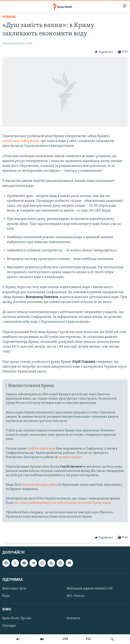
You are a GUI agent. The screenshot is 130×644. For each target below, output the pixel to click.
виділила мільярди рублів (40, 485)
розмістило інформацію (21, 141)
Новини (9, 17)
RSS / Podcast (76, 596)
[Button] (104, 52)
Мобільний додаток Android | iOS (90, 589)
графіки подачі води (41, 449)
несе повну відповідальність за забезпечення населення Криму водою (62, 503)
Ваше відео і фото (14, 589)
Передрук (9, 626)
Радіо (6, 596)
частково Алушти (70, 457)
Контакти (73, 618)
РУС (89, 639)
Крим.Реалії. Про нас (17, 618)
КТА (65, 639)
